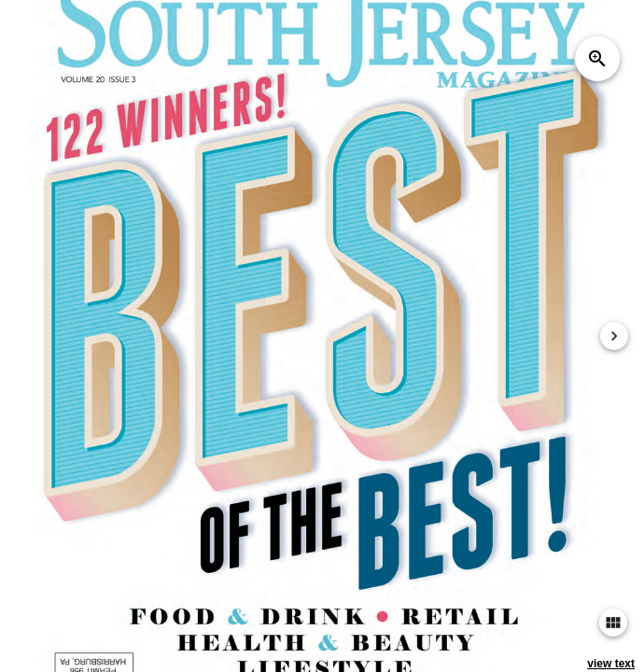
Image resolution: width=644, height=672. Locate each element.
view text (611, 664)
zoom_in (597, 59)
